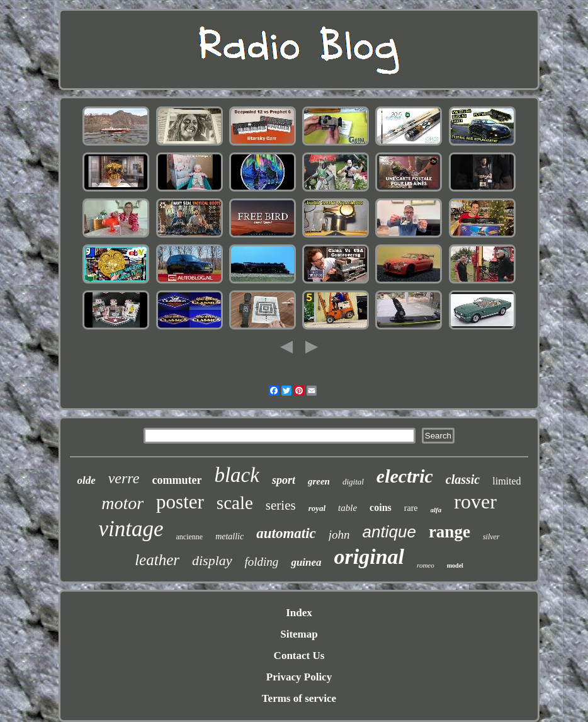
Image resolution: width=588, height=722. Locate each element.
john (339, 535)
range (449, 532)
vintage (131, 529)
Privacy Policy (299, 677)
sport (284, 480)
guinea (306, 562)
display (212, 560)
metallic (229, 536)
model (455, 565)
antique (389, 532)
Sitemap (299, 634)
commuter (177, 480)
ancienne (189, 537)
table (348, 508)
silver (491, 537)
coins (381, 507)
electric (405, 476)
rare (411, 508)
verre (124, 478)
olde (86, 480)
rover (475, 501)
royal (317, 508)
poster (180, 502)
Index (299, 613)
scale (235, 503)
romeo (426, 565)
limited (506, 481)
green (319, 481)
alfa (436, 510)
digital (353, 482)
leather (157, 560)
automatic (286, 533)
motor (122, 503)
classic (463, 479)
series (281, 505)
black (236, 475)
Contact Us (299, 656)
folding (262, 562)
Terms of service (299, 698)
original (369, 557)
